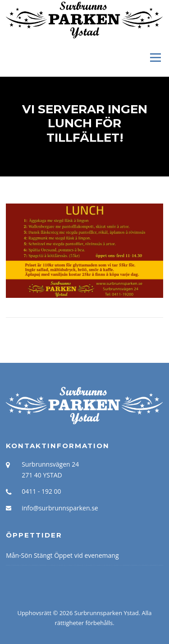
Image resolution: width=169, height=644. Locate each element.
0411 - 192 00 (41, 491)
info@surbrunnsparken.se (60, 508)
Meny (155, 57)
